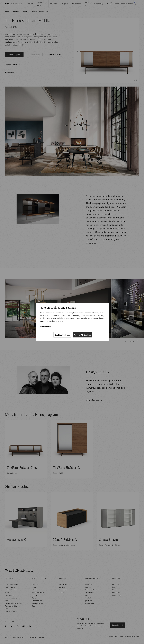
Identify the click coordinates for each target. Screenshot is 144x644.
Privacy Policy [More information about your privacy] (45, 326)
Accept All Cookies (83, 335)
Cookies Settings (62, 335)
